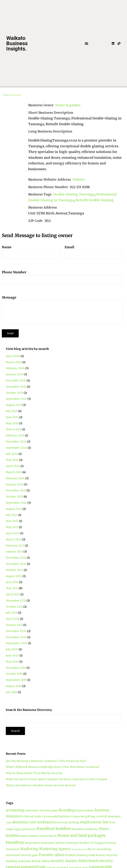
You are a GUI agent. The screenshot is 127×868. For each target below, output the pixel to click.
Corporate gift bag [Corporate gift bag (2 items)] (83, 816)
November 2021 (16, 600)
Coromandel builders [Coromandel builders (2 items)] (56, 816)
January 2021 (14, 625)
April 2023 (13, 533)
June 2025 (12, 417)
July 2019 (11, 692)
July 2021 (11, 613)
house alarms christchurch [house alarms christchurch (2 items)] (38, 836)
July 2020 (12, 649)
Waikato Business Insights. (17, 43)
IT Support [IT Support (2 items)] (98, 843)
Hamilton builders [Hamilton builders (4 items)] (54, 829)
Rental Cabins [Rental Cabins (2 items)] (41, 861)
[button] (87, 43)
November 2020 (16, 637)
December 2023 (16, 490)
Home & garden (68, 105)
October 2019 (14, 674)
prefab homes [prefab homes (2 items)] (96, 855)
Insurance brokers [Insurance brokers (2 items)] (78, 843)
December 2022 (16, 558)
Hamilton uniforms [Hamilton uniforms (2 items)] (85, 829)
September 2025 (16, 399)
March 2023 (14, 539)
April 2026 (13, 356)
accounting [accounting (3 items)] (15, 810)
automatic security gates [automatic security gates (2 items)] (42, 810)
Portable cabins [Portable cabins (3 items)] (52, 855)
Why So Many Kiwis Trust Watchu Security (34, 773)
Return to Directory (12, 95)
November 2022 (16, 564)
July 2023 (12, 515)
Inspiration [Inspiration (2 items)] (32, 843)
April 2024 (13, 466)
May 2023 (12, 527)
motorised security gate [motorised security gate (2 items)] (22, 855)
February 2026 (15, 368)
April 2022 (13, 594)
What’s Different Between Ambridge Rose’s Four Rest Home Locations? (53, 767)
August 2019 (14, 686)
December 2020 (16, 631)
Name (7, 247)
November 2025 (16, 387)
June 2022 (12, 582)
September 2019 (16, 680)
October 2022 (14, 570)
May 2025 (12, 423)
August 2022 (14, 576)
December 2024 (16, 442)
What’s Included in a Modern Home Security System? (41, 785)
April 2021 (12, 619)
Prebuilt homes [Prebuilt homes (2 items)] (75, 855)
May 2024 (12, 460)
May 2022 (12, 588)
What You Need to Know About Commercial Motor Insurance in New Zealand (56, 779)
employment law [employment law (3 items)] (94, 822)
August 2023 (14, 509)
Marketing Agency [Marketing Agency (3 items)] (55, 849)
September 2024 (16, 448)
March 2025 (14, 429)
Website (79, 180)
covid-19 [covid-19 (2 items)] (102, 816)
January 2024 (14, 484)
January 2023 (14, 551)
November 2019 (16, 668)
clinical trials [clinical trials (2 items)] (32, 816)
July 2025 (12, 411)
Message (9, 297)
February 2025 (15, 435)
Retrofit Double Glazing (95, 200)
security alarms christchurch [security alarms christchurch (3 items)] (75, 861)
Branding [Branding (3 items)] (67, 810)
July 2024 (12, 454)
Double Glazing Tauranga (74, 194)
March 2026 (14, 362)
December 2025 (16, 380)
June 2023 (12, 521)
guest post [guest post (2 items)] (29, 829)
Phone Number (14, 272)
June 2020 (12, 655)
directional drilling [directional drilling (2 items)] (66, 822)
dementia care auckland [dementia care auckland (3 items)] (32, 822)
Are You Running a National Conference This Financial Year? (46, 761)
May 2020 (12, 662)
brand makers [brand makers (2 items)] (85, 810)
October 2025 (14, 393)
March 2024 (14, 472)
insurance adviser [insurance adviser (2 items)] (53, 843)
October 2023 (14, 497)
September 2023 (16, 503)
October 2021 (14, 607)
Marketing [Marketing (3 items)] (29, 849)
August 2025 (14, 405)
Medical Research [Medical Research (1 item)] (79, 849)
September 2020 (17, 643)
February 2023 (15, 546)
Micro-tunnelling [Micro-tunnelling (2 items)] (99, 849)
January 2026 (14, 374)
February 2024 (15, 478)
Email (69, 247)
